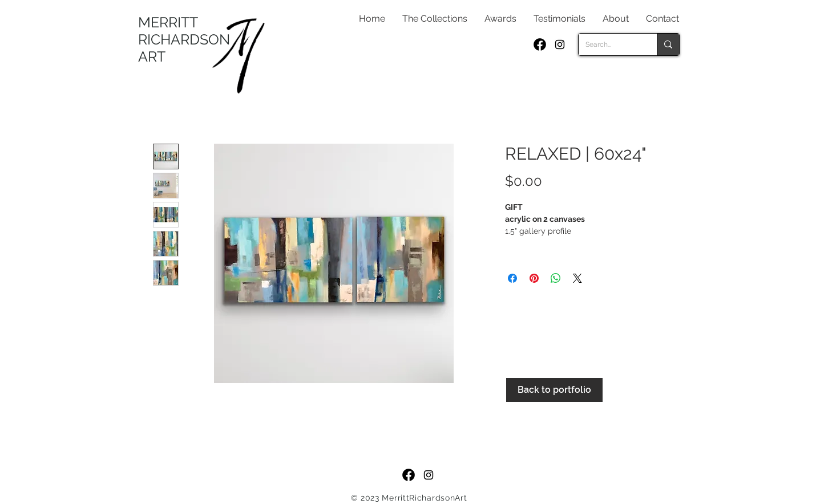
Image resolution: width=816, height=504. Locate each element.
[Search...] (609, 44)
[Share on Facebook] (512, 278)
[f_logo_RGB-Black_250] (540, 44)
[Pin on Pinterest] (534, 278)
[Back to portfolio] (554, 390)
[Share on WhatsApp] (556, 278)
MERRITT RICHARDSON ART (184, 39)
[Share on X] (577, 278)
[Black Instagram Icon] (560, 44)
